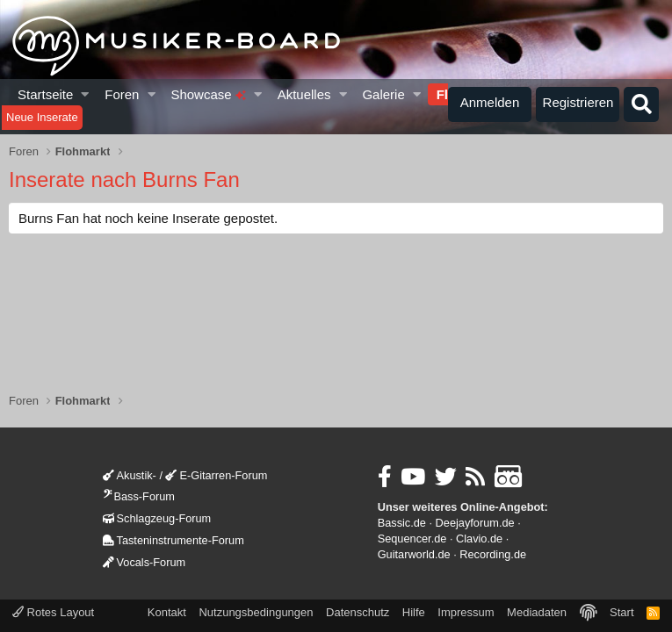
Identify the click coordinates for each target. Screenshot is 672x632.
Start (621, 612)
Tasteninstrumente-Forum (173, 540)
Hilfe (414, 612)
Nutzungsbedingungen (256, 612)
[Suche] (641, 104)
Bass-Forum (139, 496)
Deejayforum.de (475, 523)
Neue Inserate (42, 117)
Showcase (208, 94)
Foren (122, 94)
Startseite (45, 94)
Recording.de (493, 554)
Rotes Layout (53, 612)
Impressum (466, 612)
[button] (86, 94)
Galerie (383, 94)
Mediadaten (537, 612)
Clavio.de (479, 539)
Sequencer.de (412, 539)
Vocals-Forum (145, 562)
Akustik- (130, 475)
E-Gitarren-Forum (216, 475)
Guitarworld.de (414, 554)
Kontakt (167, 612)
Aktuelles (304, 94)
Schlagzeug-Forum (157, 518)
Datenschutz (358, 612)
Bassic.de (402, 523)
